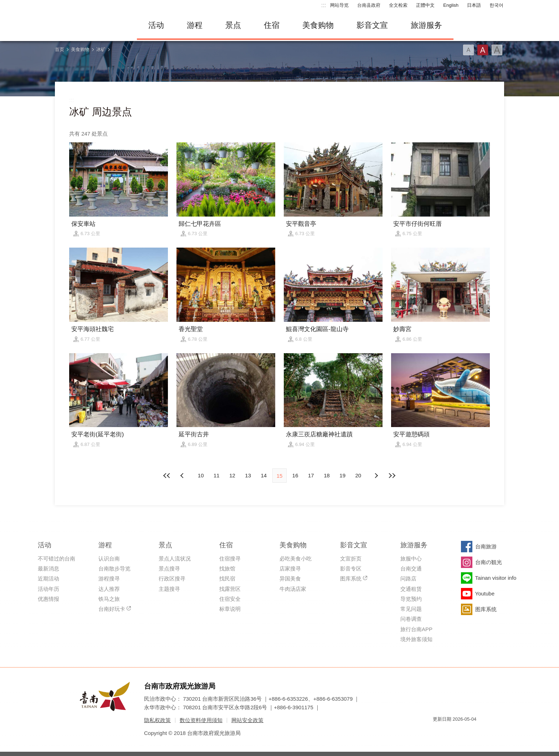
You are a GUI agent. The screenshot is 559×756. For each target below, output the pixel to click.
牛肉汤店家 (293, 589)
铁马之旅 (109, 599)
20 (358, 475)
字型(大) (497, 50)
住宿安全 (230, 599)
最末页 (392, 476)
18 (327, 475)
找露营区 (230, 589)
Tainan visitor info (496, 578)
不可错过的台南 (57, 559)
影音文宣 (372, 25)
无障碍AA (463, 732)
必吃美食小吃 (296, 559)
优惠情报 (48, 599)
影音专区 (351, 569)
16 (295, 475)
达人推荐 (109, 589)
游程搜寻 (109, 579)
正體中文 (425, 5)
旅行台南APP (416, 629)
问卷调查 (411, 619)
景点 (233, 25)
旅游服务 (426, 25)
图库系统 (351, 579)
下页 (183, 476)
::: (324, 5)
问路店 (408, 579)
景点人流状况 (175, 559)
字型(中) (483, 50)
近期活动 (48, 579)
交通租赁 (411, 589)
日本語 (474, 5)
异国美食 (290, 579)
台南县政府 (369, 5)
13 (248, 475)
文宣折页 (351, 559)
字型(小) (468, 50)
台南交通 (411, 569)
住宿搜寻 (230, 559)
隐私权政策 (157, 720)
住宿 (272, 25)
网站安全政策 (247, 720)
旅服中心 (411, 559)
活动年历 (48, 589)
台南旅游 (486, 546)
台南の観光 (489, 562)
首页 (60, 49)
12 (232, 475)
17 (311, 475)
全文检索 (398, 5)
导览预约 (411, 599)
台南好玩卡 (112, 609)
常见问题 (411, 609)
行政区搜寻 (172, 579)
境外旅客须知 (416, 639)
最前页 (167, 476)
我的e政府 (438, 732)
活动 (156, 25)
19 (342, 475)
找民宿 (227, 579)
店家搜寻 (290, 569)
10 (201, 475)
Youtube (485, 593)
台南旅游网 (91, 25)
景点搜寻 (169, 569)
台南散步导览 (114, 569)
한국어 (496, 5)
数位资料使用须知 (201, 720)
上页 (376, 476)
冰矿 (101, 49)
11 (217, 475)
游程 (195, 25)
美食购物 (318, 25)
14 (264, 475)
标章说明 (230, 609)
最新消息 (48, 569)
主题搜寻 (169, 589)
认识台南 (109, 559)
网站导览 (339, 5)
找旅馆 (227, 569)
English (451, 5)
